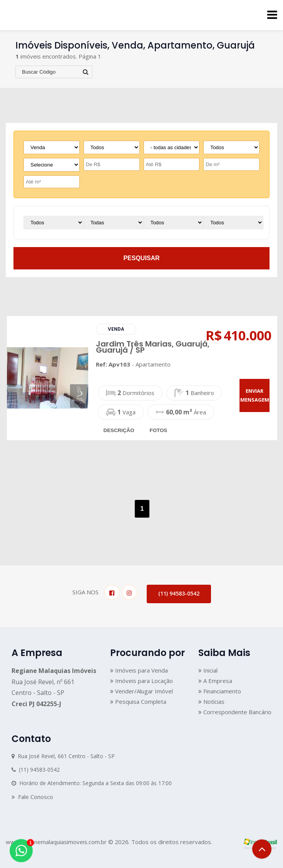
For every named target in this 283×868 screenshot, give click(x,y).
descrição (119, 430)
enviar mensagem (255, 395)
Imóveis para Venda (139, 670)
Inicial (208, 670)
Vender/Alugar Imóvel (141, 691)
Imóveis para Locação (141, 681)
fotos (159, 430)
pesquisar (141, 258)
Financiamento (220, 691)
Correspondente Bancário (235, 712)
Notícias (211, 701)
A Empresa (215, 681)
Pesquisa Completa (138, 701)
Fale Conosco (32, 797)
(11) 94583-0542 (179, 593)
